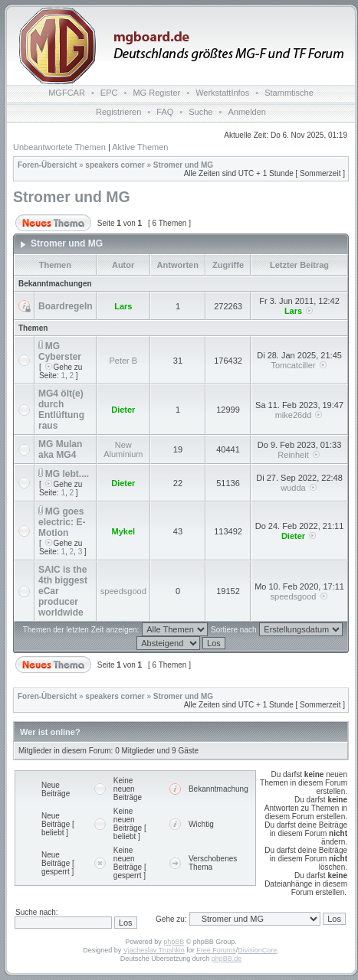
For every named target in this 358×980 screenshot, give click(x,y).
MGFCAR (67, 93)
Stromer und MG (183, 165)
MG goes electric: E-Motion (62, 522)
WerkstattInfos (222, 93)
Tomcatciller (293, 365)
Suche (200, 112)
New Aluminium (123, 449)
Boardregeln (66, 306)
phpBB (174, 942)
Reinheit (293, 455)
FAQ (165, 112)
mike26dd (294, 415)
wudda (293, 488)
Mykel (124, 531)
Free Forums (216, 950)
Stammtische (289, 93)
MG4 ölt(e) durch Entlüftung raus (61, 410)
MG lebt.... (67, 474)
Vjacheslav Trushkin (154, 950)
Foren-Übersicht (47, 165)
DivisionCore (257, 950)
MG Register (156, 93)
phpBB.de (227, 959)
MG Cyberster (60, 351)
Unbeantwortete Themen (59, 147)
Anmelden (247, 112)
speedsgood (123, 591)
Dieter (123, 410)
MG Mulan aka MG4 (60, 449)
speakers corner (115, 165)
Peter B (123, 361)
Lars (123, 306)
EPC (109, 93)
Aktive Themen (140, 147)
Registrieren (118, 112)
